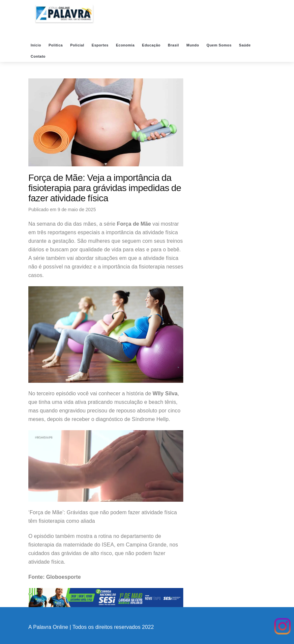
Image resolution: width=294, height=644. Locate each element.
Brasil (174, 45)
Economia (126, 45)
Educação (152, 45)
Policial (78, 45)
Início (36, 45)
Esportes (101, 45)
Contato (39, 56)
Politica (56, 45)
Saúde (245, 45)
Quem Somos (220, 45)
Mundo (193, 45)
